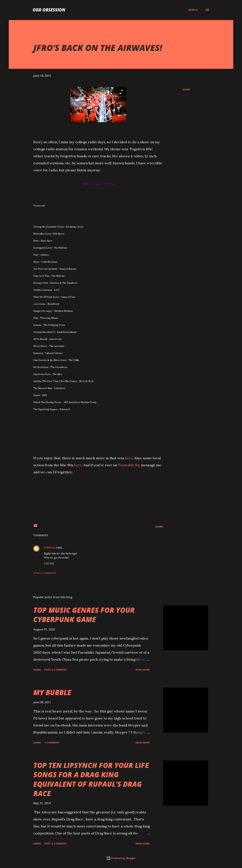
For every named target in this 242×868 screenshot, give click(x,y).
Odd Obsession (49, 10)
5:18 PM (49, 563)
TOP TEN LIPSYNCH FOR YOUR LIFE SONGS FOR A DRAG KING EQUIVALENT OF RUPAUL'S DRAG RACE (91, 779)
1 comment (52, 743)
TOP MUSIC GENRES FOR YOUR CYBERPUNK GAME (84, 615)
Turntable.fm (129, 465)
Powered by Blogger (121, 858)
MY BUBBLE (52, 692)
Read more (143, 670)
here (129, 458)
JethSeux (50, 547)
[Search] (193, 10)
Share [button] (186, 89)
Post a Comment (45, 573)
